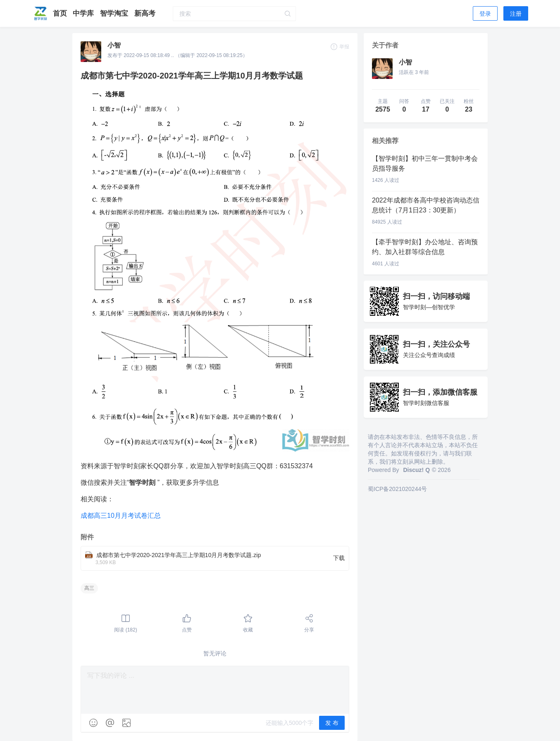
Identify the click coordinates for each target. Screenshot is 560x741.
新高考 (145, 13)
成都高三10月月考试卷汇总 (121, 516)
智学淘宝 (115, 13)
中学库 (84, 13)
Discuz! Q (416, 470)
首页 (61, 13)
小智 (114, 45)
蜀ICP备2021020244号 (397, 489)
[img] (93, 723)
